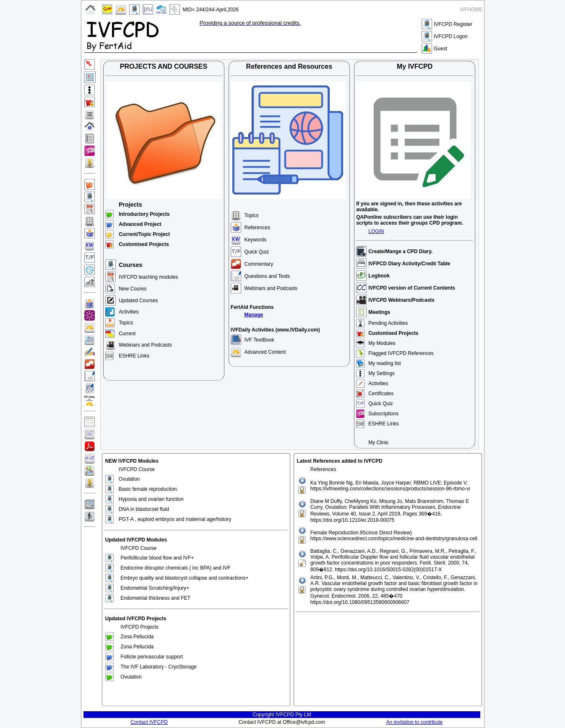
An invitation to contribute (414, 722)
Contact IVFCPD (149, 722)
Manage (254, 315)
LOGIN (376, 231)
